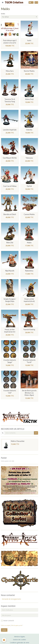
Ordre (3, 14)
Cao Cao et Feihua (10, 186)
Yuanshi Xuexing (29, 329)
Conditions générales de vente (20, 643)
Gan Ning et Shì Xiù (10, 158)
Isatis (29, 40)
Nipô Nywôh (10, 271)
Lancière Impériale (10, 130)
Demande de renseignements (11, 599)
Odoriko (29, 130)
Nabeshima (29, 271)
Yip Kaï (29, 186)
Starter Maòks (29, 71)
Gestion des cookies (19, 640)
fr (36, 2)
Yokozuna (29, 158)
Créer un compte (6, 625)
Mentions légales (20, 637)
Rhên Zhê (10, 243)
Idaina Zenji (29, 99)
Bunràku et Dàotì (10, 214)
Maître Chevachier (18, 441)
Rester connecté (7, 621)
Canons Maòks (29, 214)
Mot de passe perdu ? (17, 625)
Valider (4, 630)
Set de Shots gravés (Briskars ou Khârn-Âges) (29, 393)
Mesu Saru (10, 71)
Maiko (29, 243)
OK (36, 433)
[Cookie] (4, 640)
